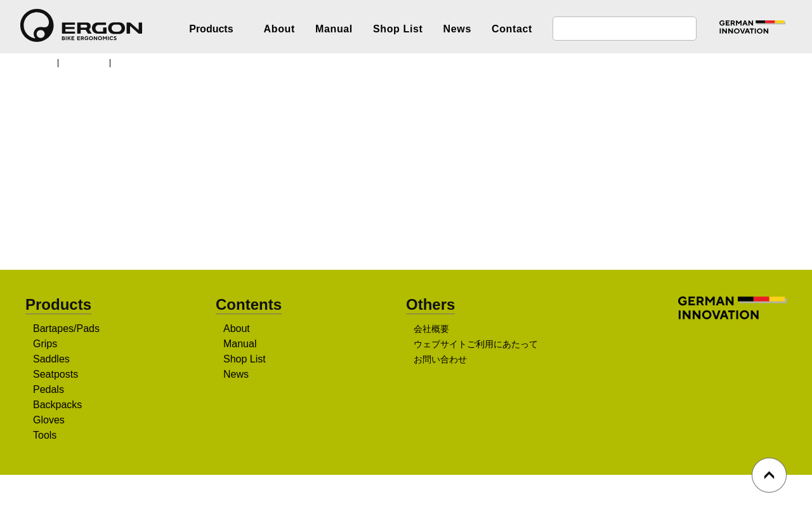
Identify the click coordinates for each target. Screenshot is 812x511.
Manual (334, 29)
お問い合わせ (440, 361)
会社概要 (431, 330)
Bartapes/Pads (67, 329)
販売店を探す (402, 216)
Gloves (49, 421)
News (457, 29)
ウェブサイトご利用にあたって (475, 345)
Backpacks (58, 406)
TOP (41, 62)
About (279, 29)
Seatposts (57, 375)
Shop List (398, 29)
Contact (512, 29)
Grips (45, 345)
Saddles (52, 360)
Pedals (49, 390)
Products (89, 62)
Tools (46, 436)
